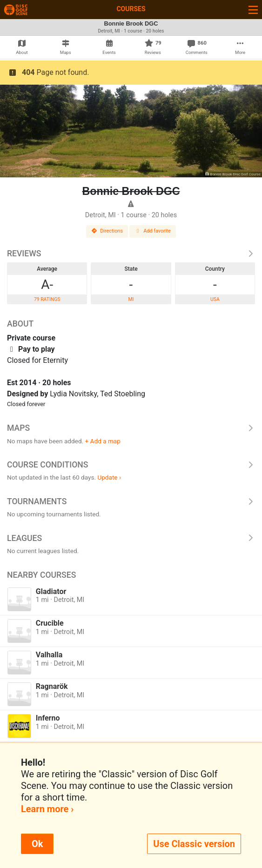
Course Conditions (131, 465)
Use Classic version (194, 844)
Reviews (131, 254)
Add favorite (153, 231)
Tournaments (131, 501)
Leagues (131, 538)
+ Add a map (103, 441)
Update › (109, 477)
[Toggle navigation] (253, 10)
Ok (37, 844)
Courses (131, 9)
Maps (131, 428)
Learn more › (47, 809)
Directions (107, 231)
